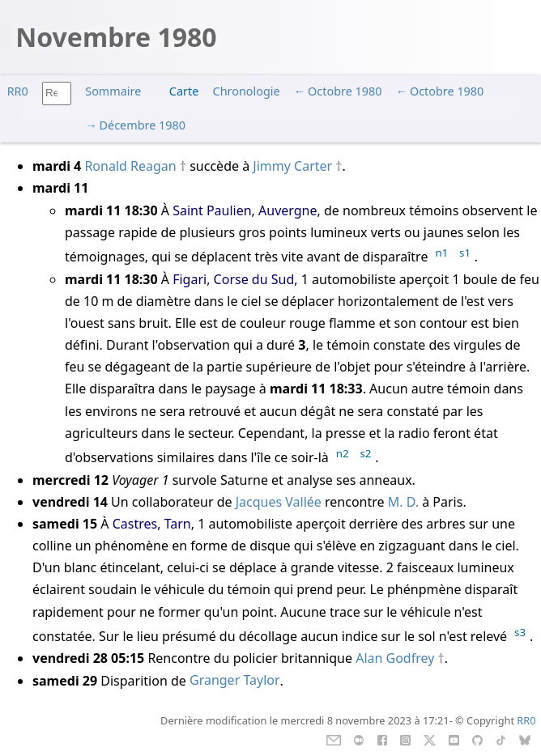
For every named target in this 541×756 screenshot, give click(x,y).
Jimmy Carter (292, 166)
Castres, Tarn (152, 524)
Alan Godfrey (395, 658)
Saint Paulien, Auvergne (245, 210)
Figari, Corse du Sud (233, 279)
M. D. (403, 502)
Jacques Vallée (279, 502)
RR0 (18, 91)
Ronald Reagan (130, 166)
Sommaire (113, 91)
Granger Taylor (235, 681)
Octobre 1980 (345, 91)
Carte (184, 91)
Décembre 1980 (143, 125)
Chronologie (247, 91)
